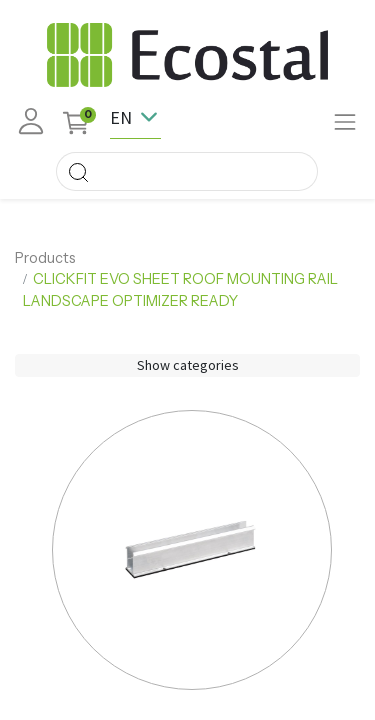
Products (45, 258)
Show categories (188, 365)
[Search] (78, 171)
